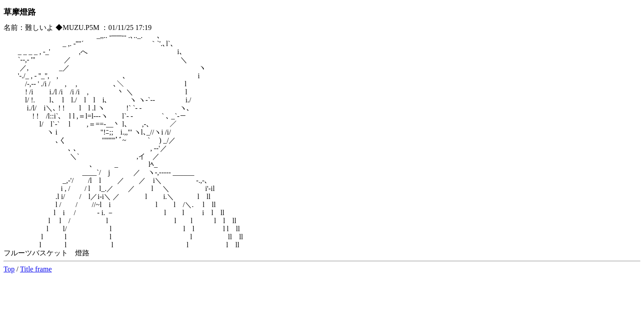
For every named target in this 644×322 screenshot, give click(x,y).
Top (9, 269)
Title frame (36, 269)
